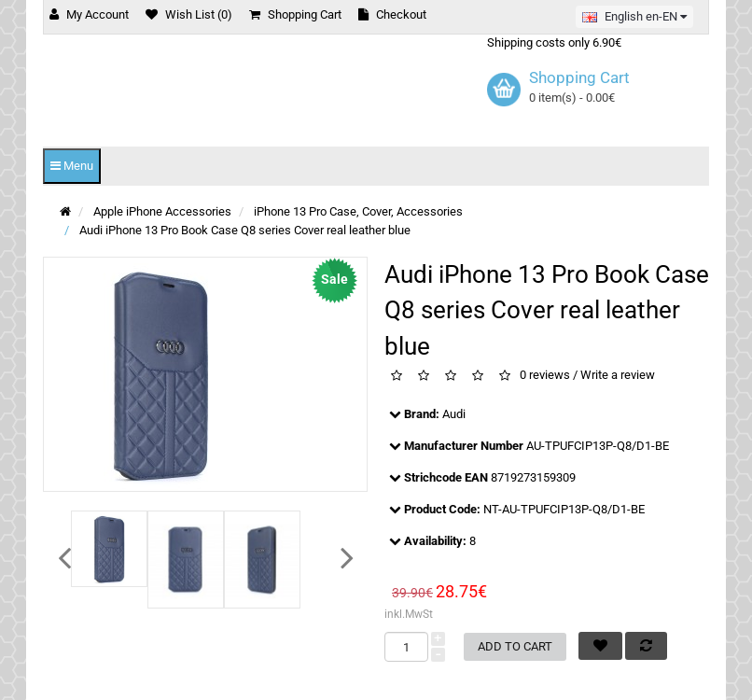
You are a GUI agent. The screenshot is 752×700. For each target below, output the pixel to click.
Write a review (618, 376)
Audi (454, 414)
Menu (72, 166)
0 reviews (545, 376)
